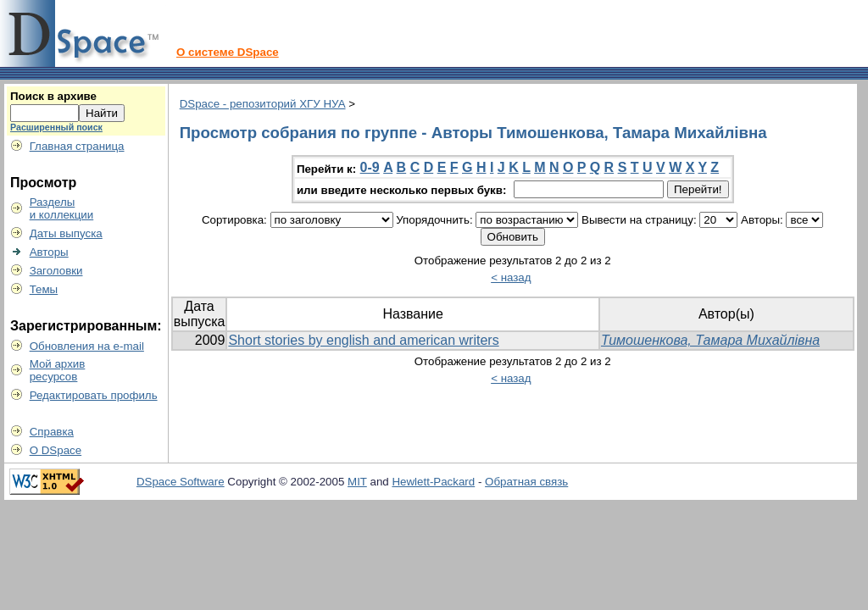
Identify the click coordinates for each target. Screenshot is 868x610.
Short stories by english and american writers (363, 340)
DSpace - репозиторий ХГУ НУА (263, 104)
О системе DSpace (228, 52)
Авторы (49, 252)
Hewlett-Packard (433, 482)
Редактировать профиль (94, 395)
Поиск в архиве (53, 96)
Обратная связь (526, 482)
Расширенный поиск (56, 127)
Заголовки (56, 271)
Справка (52, 432)
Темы (44, 289)
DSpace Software (181, 482)
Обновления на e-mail (87, 346)
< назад (511, 277)
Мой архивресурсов (58, 370)
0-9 (370, 167)
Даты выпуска (66, 233)
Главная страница (77, 146)
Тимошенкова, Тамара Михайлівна (710, 340)
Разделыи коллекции (62, 208)
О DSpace (56, 450)
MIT (357, 482)
